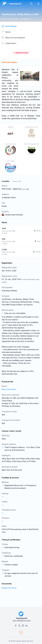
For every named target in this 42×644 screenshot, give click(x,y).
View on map (17, 181)
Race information (9, 389)
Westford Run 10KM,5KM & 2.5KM (20, 14)
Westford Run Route (9, 588)
